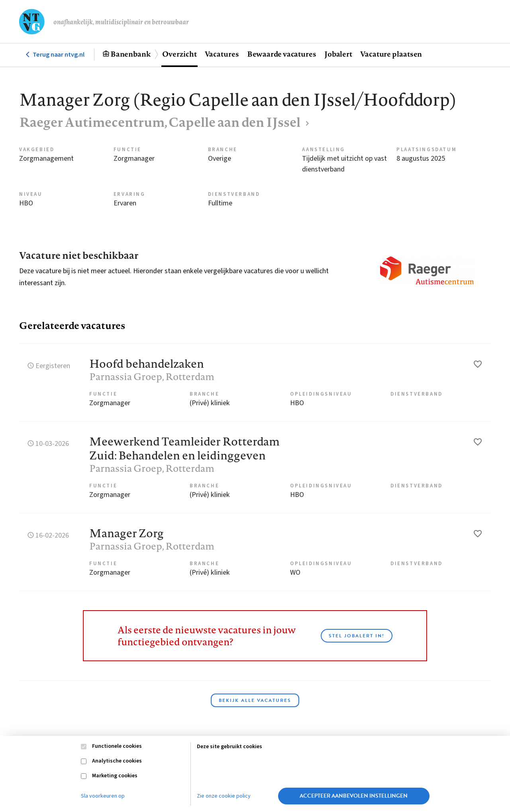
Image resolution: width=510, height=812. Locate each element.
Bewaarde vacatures (282, 54)
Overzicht (179, 54)
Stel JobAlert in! (357, 636)
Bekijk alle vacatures (255, 700)
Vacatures (222, 54)
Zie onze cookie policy (224, 796)
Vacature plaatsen (391, 54)
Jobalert (338, 54)
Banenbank (130, 54)
